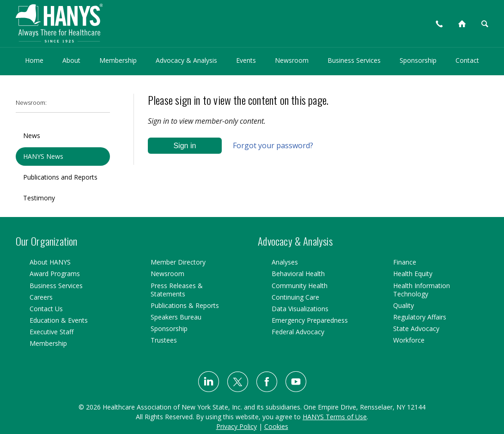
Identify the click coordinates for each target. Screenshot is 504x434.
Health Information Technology (422, 290)
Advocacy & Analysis (186, 60)
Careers (41, 297)
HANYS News (43, 156)
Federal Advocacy (298, 332)
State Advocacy (416, 329)
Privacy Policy (237, 426)
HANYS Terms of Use (335, 417)
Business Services (354, 60)
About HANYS (50, 262)
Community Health (300, 286)
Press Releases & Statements (177, 290)
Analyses (285, 262)
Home (34, 60)
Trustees (164, 340)
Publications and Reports (60, 177)
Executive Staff (52, 332)
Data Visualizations (300, 309)
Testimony (39, 198)
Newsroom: (31, 103)
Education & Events (59, 320)
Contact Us (46, 309)
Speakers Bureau (176, 317)
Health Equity (413, 274)
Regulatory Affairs (420, 317)
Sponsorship (418, 60)
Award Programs (55, 274)
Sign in (185, 146)
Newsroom (292, 60)
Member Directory (178, 262)
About (71, 60)
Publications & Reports (185, 305)
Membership (118, 60)
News (32, 136)
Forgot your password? (273, 145)
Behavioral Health (298, 274)
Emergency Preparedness (310, 320)
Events (246, 60)
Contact (467, 60)
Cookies (276, 426)
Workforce (409, 340)
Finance (405, 262)
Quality (404, 305)
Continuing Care (295, 297)
